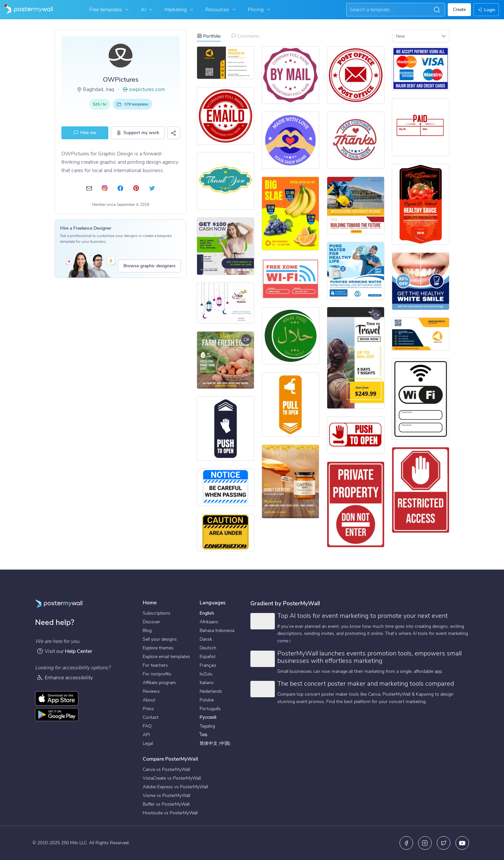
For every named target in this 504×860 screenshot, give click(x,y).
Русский (208, 717)
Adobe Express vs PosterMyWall (175, 787)
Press (148, 709)
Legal (148, 743)
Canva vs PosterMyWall (166, 769)
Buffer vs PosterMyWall (166, 804)
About (149, 700)
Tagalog (207, 726)
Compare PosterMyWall (170, 759)
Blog (147, 631)
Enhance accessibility (65, 677)
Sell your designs (160, 639)
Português (210, 709)
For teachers (155, 665)
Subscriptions (157, 613)
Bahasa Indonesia (217, 631)
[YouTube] (462, 843)
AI (147, 10)
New (400, 36)
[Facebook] (406, 843)
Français (208, 665)
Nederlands (211, 691)
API (146, 735)
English (207, 613)
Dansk (206, 639)
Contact (151, 717)
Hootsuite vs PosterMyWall (170, 813)
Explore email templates (166, 657)
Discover (151, 622)
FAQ (147, 726)
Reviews (151, 691)
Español (207, 657)
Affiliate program (159, 683)
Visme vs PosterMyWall (166, 796)
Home (150, 603)
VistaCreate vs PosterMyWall (172, 778)
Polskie (207, 700)
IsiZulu (206, 674)
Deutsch (208, 648)
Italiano (207, 683)
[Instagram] (425, 843)
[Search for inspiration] (390, 10)
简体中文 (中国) (215, 743)
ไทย (203, 735)
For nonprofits (157, 674)
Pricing (260, 10)
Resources (221, 10)
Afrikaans (209, 622)
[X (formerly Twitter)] (444, 843)
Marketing (180, 10)
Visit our (64, 651)
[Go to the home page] (26, 10)
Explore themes (158, 648)
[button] (437, 10)
